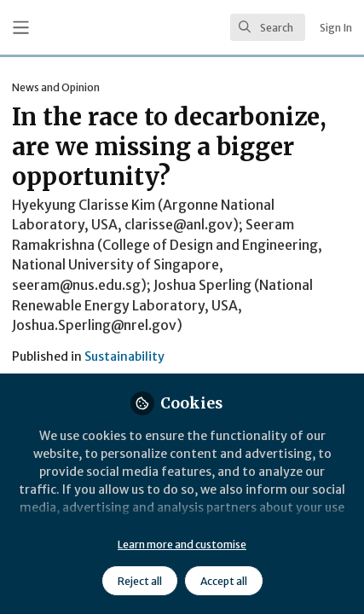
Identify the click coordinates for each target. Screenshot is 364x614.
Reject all (140, 581)
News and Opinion (56, 87)
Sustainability (124, 356)
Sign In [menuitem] (336, 28)
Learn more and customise (182, 544)
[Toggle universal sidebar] (21, 28)
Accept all (224, 581)
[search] (268, 27)
